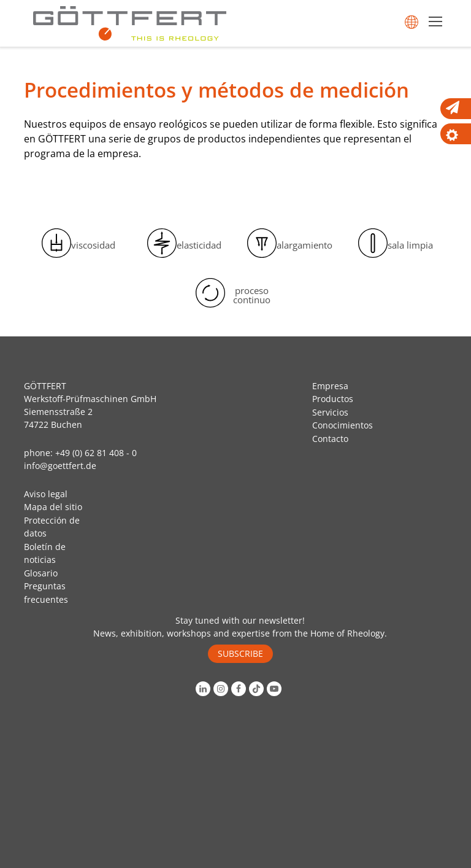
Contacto (330, 439)
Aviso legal (46, 494)
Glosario (41, 573)
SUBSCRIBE (240, 653)
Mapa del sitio (53, 507)
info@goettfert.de (60, 466)
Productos (333, 399)
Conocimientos (343, 425)
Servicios (330, 412)
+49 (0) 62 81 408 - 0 (96, 453)
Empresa (330, 386)
